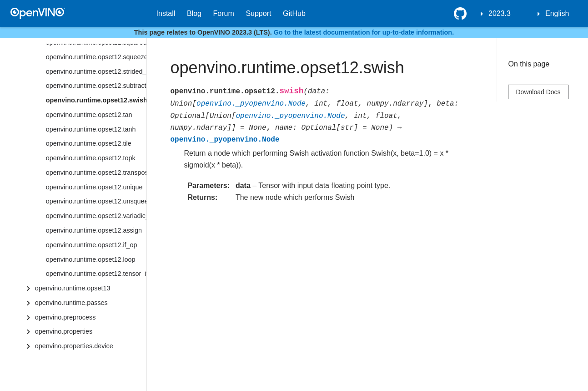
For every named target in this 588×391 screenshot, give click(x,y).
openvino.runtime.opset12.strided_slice (96, 71)
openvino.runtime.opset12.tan (89, 115)
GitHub (294, 13)
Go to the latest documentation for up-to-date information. (364, 32)
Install (166, 13)
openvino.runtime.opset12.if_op (92, 245)
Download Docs (538, 92)
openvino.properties (64, 331)
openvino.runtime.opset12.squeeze (96, 57)
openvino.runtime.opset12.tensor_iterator (96, 274)
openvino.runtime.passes (71, 303)
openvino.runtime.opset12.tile (89, 143)
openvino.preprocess (65, 317)
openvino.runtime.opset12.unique (94, 187)
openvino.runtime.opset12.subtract (96, 86)
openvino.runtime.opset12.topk (91, 158)
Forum (224, 13)
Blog (194, 13)
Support (258, 13)
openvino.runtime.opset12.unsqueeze (96, 201)
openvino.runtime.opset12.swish (96, 100)
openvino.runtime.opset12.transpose (96, 173)
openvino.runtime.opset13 (73, 288)
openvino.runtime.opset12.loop (91, 259)
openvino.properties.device (74, 346)
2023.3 (500, 13)
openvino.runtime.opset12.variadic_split (96, 216)
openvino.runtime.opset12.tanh (91, 129)
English (557, 13)
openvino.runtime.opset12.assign (94, 230)
